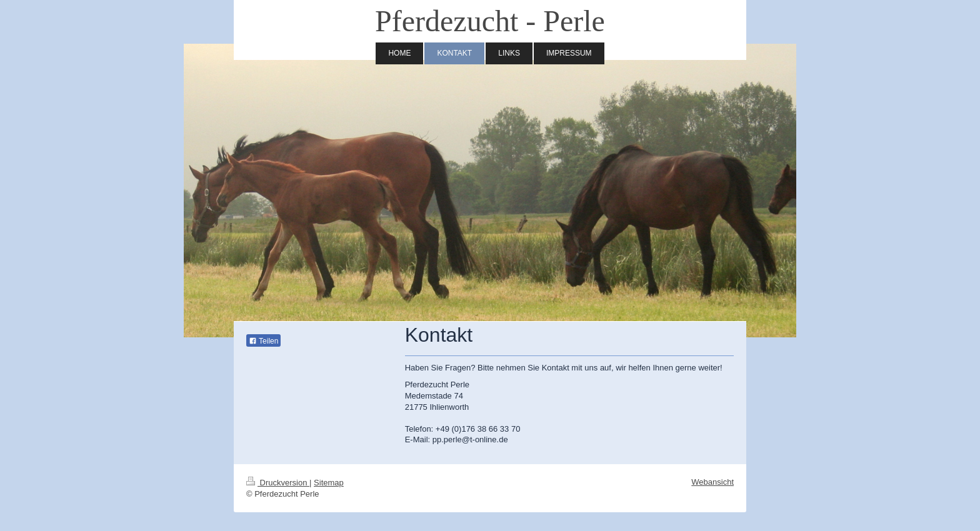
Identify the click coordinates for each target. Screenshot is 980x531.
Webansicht (712, 482)
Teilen (263, 341)
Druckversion (278, 483)
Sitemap (329, 483)
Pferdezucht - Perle (490, 21)
